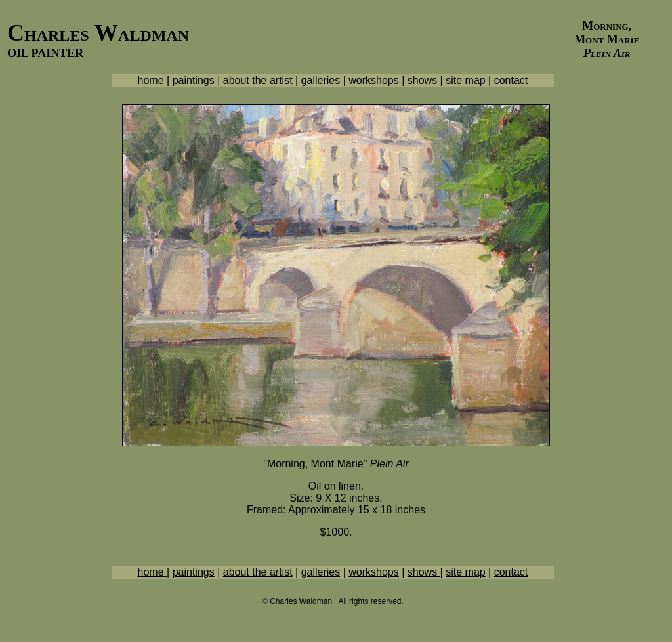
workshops (373, 80)
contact (511, 80)
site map (465, 80)
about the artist (258, 80)
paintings (194, 80)
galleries (321, 80)
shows (424, 80)
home (152, 80)
